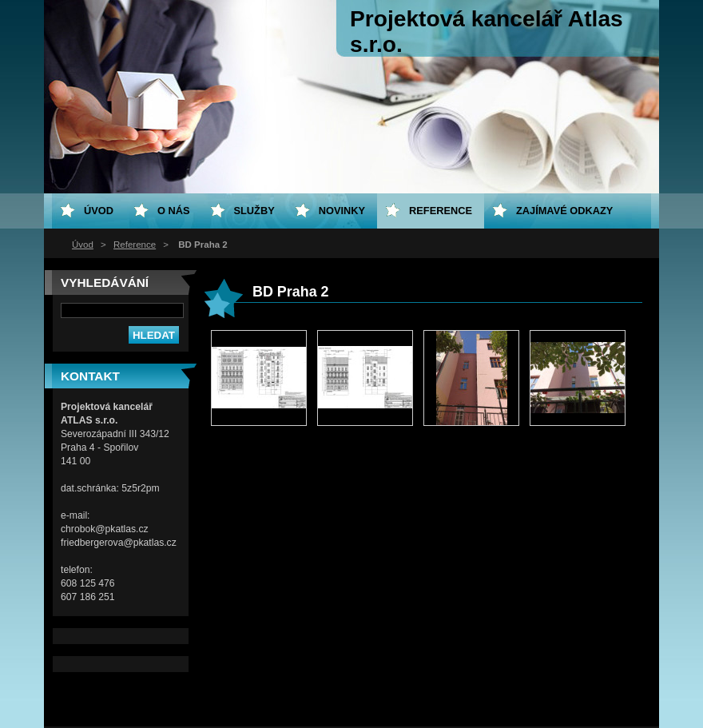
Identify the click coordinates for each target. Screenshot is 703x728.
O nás (174, 211)
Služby (254, 211)
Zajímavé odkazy (564, 211)
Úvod (83, 245)
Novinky (342, 211)
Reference (135, 245)
